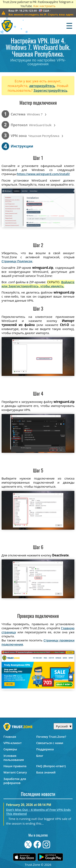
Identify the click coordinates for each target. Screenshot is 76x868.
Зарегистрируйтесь (50, 90)
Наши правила (15, 766)
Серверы (10, 749)
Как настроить (44, 6)
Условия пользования (14, 758)
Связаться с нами (50, 743)
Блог (40, 756)
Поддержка (45, 749)
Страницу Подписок (17, 261)
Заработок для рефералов (15, 781)
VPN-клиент (13, 743)
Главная (10, 737)
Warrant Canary (15, 772)
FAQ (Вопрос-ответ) (51, 766)
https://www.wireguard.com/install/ (43, 174)
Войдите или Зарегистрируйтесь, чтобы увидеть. (38, 284)
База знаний (46, 772)
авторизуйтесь (42, 86)
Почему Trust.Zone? (51, 737)
